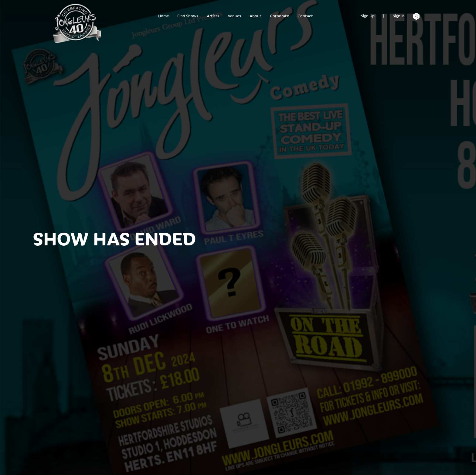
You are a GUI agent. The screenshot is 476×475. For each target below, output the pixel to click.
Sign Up (368, 16)
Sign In (399, 16)
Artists (213, 16)
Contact (305, 16)
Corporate (279, 16)
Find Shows (188, 16)
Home (163, 16)
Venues (234, 16)
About (255, 16)
